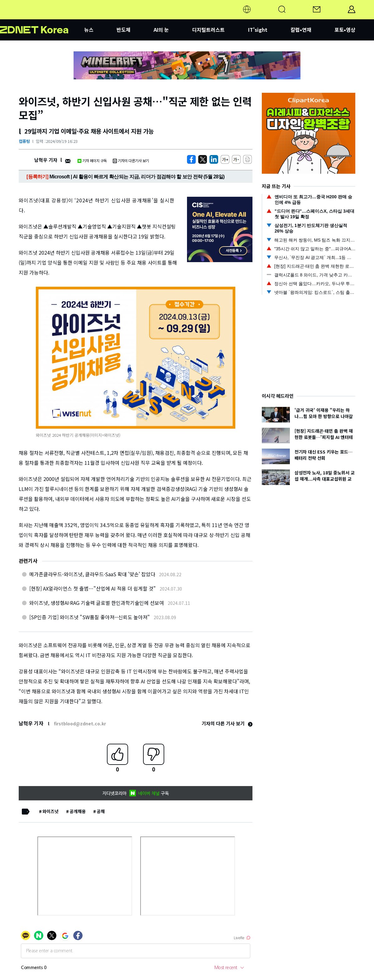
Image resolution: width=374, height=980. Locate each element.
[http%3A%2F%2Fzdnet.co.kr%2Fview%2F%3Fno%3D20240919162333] (214, 159)
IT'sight (258, 30)
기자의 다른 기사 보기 (227, 723)
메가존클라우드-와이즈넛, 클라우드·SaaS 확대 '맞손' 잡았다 (92, 574)
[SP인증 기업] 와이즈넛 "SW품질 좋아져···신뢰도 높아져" (90, 617)
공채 (101, 811)
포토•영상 (345, 30)
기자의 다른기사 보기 (131, 160)
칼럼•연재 (301, 30)
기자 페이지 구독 (92, 160)
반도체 (124, 30)
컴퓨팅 (24, 141)
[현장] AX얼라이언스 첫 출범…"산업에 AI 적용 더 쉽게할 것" (93, 588)
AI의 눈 (161, 30)
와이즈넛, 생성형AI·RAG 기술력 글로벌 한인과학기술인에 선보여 (97, 603)
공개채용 (78, 811)
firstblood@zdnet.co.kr (80, 723)
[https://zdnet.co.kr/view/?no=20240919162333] (191, 159)
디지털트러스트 (208, 30)
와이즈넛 (50, 811)
